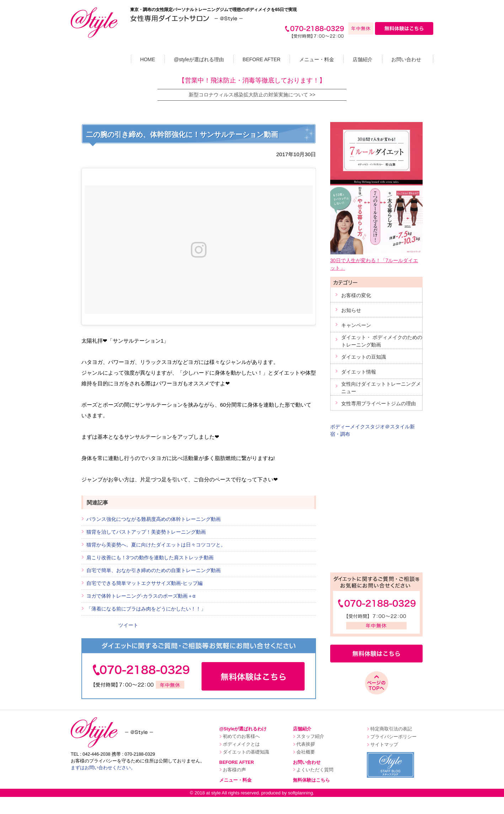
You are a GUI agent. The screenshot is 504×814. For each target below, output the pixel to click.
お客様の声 (234, 770)
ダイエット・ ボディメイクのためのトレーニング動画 (382, 341)
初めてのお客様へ (241, 736)
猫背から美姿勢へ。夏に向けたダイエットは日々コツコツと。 (156, 545)
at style (213, 793)
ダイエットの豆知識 (364, 357)
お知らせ (351, 310)
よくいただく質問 (315, 770)
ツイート (128, 625)
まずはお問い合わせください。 (103, 768)
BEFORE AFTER (262, 59)
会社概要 (306, 752)
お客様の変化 (356, 295)
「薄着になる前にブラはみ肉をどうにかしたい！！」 (146, 609)
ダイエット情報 (359, 372)
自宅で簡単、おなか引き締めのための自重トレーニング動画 (154, 570)
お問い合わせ (406, 59)
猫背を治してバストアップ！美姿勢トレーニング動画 (146, 532)
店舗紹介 (363, 59)
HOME (148, 59)
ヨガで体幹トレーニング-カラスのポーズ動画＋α (141, 596)
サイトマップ (384, 745)
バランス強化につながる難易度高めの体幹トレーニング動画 (154, 519)
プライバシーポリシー (393, 737)
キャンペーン (356, 325)
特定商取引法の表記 (391, 729)
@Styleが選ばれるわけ (243, 729)
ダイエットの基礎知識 (246, 752)
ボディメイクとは (241, 744)
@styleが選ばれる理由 (199, 59)
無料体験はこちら (311, 780)
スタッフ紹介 (310, 736)
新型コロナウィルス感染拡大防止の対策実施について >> (252, 95)
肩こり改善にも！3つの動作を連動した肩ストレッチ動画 (150, 557)
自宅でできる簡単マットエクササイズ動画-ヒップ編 (144, 583)
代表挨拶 (306, 744)
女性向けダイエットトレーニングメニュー (381, 388)
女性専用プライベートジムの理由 (379, 403)
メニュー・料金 (317, 59)
